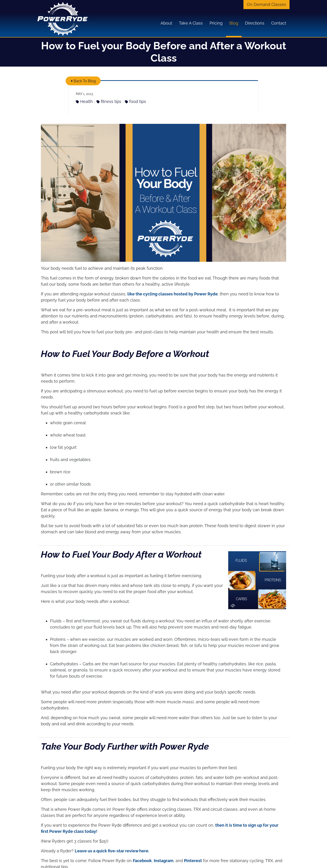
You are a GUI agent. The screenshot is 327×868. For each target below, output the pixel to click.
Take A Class (191, 23)
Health (84, 101)
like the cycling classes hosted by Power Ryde (173, 294)
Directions (255, 23)
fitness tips (109, 101)
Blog (234, 23)
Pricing (216, 23)
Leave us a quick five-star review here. (112, 851)
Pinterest (193, 861)
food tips (135, 101)
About (166, 23)
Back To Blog (83, 81)
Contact (279, 23)
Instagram (164, 861)
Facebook (142, 861)
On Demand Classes (266, 4)
